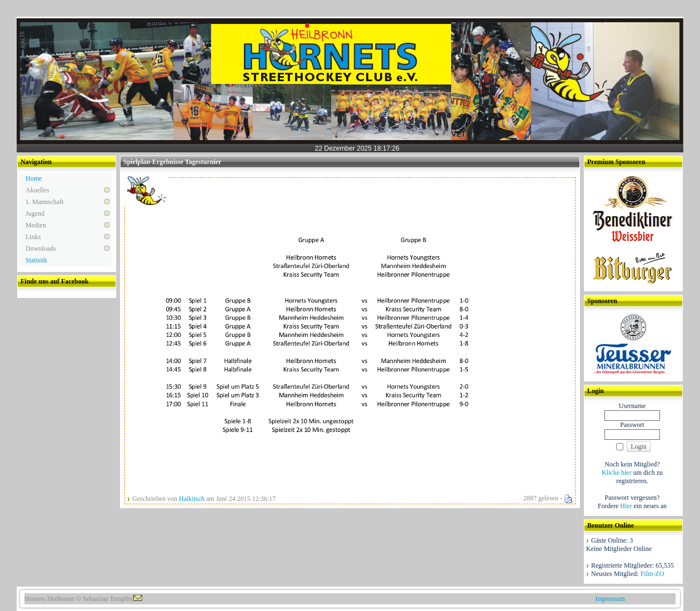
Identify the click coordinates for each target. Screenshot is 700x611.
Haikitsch (192, 499)
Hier (626, 506)
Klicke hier (617, 473)
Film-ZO (652, 574)
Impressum (610, 599)
